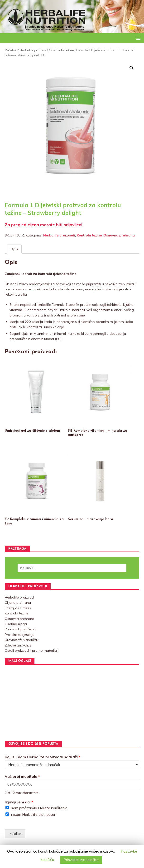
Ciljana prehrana (18, 603)
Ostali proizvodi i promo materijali (31, 651)
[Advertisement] (72, 703)
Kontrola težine (62, 50)
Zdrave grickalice (18, 645)
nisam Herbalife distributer (33, 814)
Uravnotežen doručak (22, 640)
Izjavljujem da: (19, 802)
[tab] (14, 249)
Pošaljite (15, 834)
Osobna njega (16, 624)
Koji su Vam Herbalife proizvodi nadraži (43, 757)
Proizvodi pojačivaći (20, 629)
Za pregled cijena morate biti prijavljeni (43, 225)
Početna (11, 50)
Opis (14, 249)
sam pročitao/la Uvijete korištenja (39, 808)
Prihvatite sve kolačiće (81, 860)
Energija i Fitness (18, 608)
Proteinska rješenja (20, 635)
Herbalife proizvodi (34, 50)
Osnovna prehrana (119, 235)
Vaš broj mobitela (22, 776)
